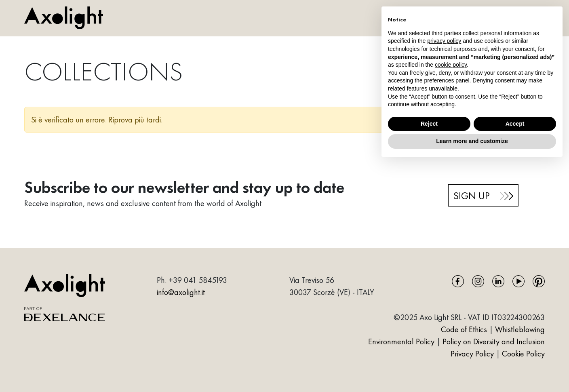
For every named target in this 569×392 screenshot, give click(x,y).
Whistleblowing (520, 329)
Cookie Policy (523, 354)
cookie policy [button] (451, 65)
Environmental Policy (401, 341)
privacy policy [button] (444, 41)
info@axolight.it (181, 292)
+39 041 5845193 (198, 280)
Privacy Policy (473, 354)
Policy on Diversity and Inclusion (494, 341)
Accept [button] (515, 124)
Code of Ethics (464, 329)
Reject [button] (429, 124)
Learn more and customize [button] (472, 141)
